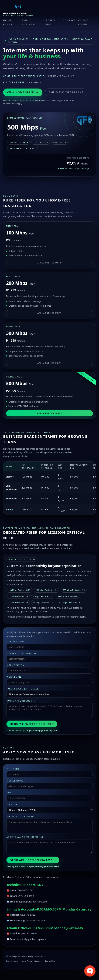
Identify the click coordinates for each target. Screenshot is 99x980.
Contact (69, 20)
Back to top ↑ (12, 961)
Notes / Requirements (21, 701)
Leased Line (50, 22)
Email (10, 793)
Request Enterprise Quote (32, 724)
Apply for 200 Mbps (49, 313)
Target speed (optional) (22, 689)
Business (38, 961)
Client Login (83, 22)
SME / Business (29, 22)
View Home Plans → (23, 92)
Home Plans (8, 22)
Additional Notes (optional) (25, 837)
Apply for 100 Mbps (49, 263)
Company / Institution (21, 653)
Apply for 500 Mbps (49, 413)
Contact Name (16, 641)
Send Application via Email (33, 860)
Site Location (15, 665)
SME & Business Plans (66, 92)
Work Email (14, 677)
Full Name (13, 769)
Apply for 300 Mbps (49, 363)
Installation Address (21, 816)
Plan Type (13, 804)
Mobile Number (16, 781)
